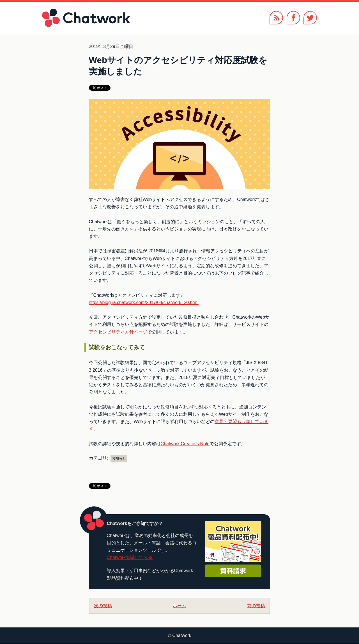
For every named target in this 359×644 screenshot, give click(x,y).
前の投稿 (256, 606)
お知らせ (119, 458)
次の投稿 (103, 606)
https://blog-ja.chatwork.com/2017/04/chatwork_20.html (144, 302)
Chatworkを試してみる (130, 557)
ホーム (179, 606)
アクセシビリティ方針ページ (118, 332)
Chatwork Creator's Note (185, 444)
